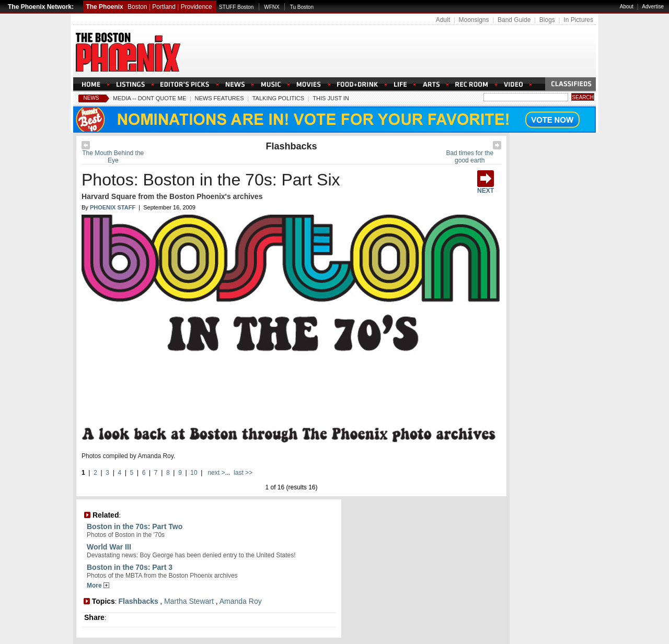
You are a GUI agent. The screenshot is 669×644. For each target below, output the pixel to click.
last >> (242, 473)
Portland (164, 7)
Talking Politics (278, 98)
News (91, 98)
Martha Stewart (189, 601)
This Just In (331, 98)
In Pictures (578, 20)
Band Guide (514, 20)
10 (194, 473)
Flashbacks (291, 146)
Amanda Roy (241, 601)
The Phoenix (104, 7)
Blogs (547, 20)
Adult (443, 20)
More (98, 586)
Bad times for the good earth (470, 157)
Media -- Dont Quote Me (149, 98)
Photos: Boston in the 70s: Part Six (211, 180)
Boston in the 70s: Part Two (135, 526)
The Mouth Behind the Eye (113, 157)
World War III (109, 547)
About (627, 7)
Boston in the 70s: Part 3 (130, 567)
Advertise (653, 7)
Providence (197, 7)
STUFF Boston (236, 7)
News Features (220, 98)
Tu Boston (302, 7)
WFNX (272, 7)
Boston (137, 7)
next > (215, 473)
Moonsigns (474, 20)
